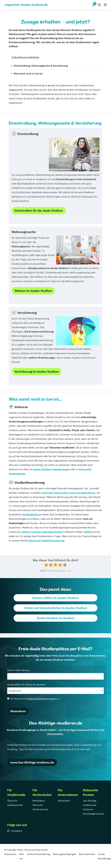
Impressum (10, 854)
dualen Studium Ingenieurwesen (51, 469)
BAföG (88, 532)
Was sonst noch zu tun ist (28, 74)
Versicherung (27, 313)
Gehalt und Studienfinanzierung (46, 541)
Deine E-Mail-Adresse (55, 674)
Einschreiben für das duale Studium (39, 210)
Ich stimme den (34, 699)
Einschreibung (28, 134)
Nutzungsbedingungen (65, 854)
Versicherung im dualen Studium (37, 372)
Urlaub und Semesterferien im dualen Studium (55, 608)
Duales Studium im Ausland (55, 618)
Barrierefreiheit (87, 854)
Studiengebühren (32, 515)
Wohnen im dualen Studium (33, 291)
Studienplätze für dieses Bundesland (55, 689)
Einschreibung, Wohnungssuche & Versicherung (41, 66)
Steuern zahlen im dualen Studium (55, 598)
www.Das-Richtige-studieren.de (32, 762)
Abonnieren (18, 711)
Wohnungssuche (24, 232)
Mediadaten (39, 801)
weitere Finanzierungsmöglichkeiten (42, 532)
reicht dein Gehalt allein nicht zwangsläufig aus (68, 493)
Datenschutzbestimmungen (41, 699)
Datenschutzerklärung (39, 854)
